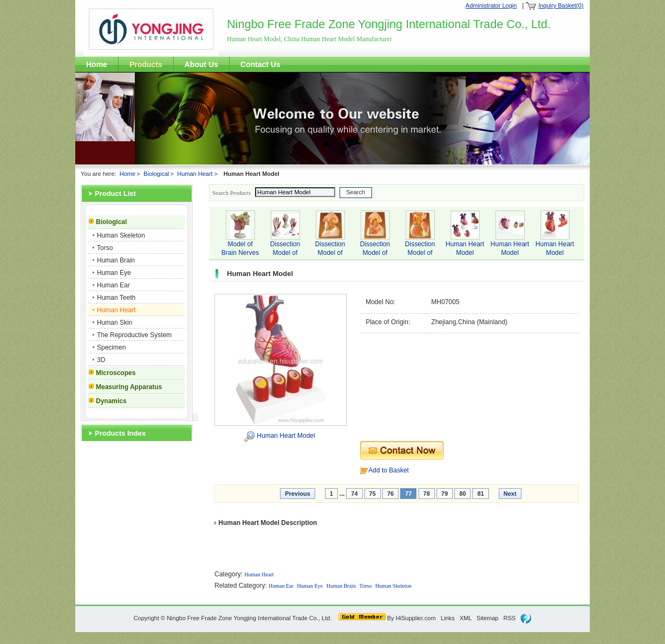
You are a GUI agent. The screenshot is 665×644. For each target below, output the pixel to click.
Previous (297, 494)
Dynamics (111, 401)
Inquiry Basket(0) (561, 5)
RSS (510, 618)
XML (466, 618)
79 (445, 494)
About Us (201, 64)
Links (448, 618)
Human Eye (114, 273)
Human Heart (195, 174)
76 (390, 494)
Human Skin (115, 323)
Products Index (120, 433)
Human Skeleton (121, 235)
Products (146, 64)
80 (462, 494)
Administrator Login (491, 5)
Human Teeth (116, 298)
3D (101, 360)
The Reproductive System (134, 335)
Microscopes (116, 373)
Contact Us (260, 64)
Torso (105, 248)
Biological (156, 174)
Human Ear (113, 285)
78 (427, 494)
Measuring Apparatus (129, 387)
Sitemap (487, 618)
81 (480, 494)
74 (354, 494)
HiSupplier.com (416, 618)
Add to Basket (389, 470)
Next (510, 494)
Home (97, 64)
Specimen (111, 347)
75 (373, 494)
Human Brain (116, 260)
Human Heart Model (286, 436)
